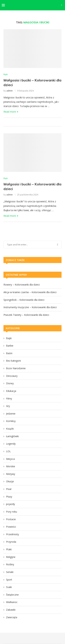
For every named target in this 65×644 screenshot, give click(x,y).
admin (10, 91)
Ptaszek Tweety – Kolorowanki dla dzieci (26, 315)
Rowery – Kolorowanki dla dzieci (22, 285)
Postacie (11, 519)
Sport (9, 580)
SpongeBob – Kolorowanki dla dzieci (24, 300)
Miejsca (10, 459)
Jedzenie (11, 414)
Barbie (10, 346)
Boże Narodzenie (16, 368)
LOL (8, 451)
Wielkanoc (12, 602)
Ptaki (9, 549)
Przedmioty (12, 534)
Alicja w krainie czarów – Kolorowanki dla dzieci (30, 292)
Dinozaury (12, 376)
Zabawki (11, 610)
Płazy (9, 497)
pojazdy (10, 504)
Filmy (9, 399)
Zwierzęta (12, 617)
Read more (11, 112)
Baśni (9, 353)
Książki (10, 429)
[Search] (62, 5)
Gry (8, 406)
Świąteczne (12, 595)
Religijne (11, 557)
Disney (10, 383)
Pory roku (12, 512)
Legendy (11, 444)
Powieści (11, 527)
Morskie (11, 466)
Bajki (9, 338)
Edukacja (11, 391)
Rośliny (10, 564)
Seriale (10, 572)
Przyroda (11, 542)
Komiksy (11, 421)
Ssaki (9, 587)
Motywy (11, 474)
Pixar (9, 489)
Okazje (10, 481)
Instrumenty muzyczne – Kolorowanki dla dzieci (30, 307)
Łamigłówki (12, 436)
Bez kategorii (13, 361)
